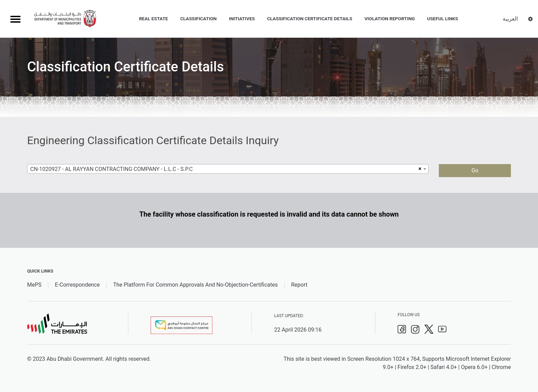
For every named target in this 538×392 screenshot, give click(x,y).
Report (299, 285)
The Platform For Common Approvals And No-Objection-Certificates (196, 285)
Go (475, 170)
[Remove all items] (419, 169)
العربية (510, 19)
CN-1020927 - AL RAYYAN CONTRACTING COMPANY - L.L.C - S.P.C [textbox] (112, 169)
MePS (34, 285)
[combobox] (228, 169)
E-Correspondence (77, 285)
